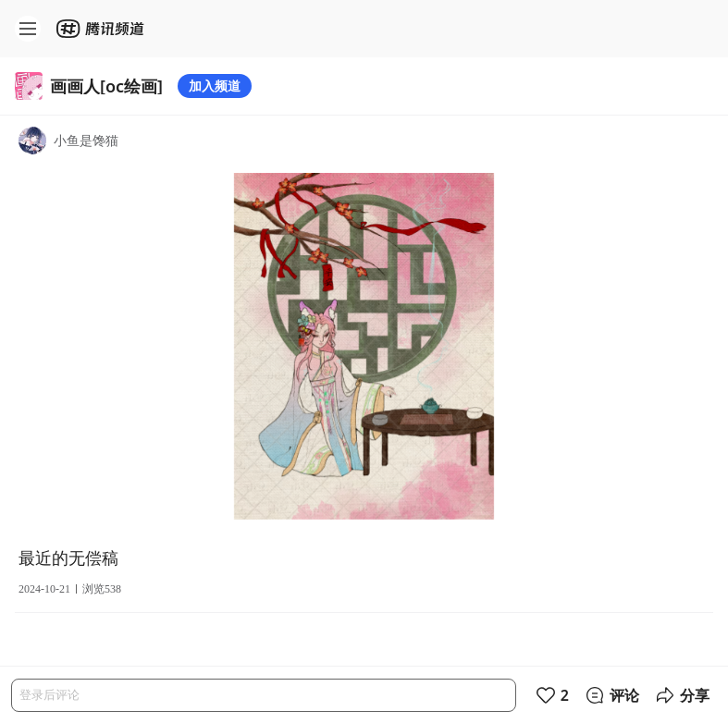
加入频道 (215, 86)
